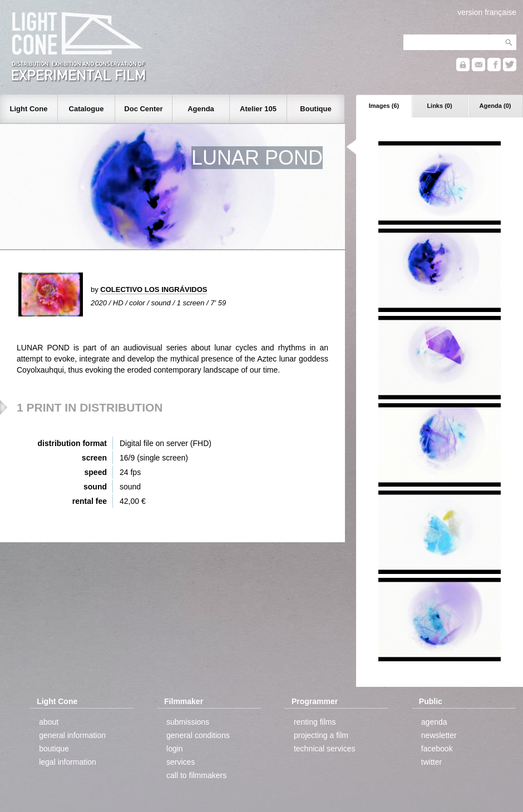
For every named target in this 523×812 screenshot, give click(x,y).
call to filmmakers (196, 775)
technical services (325, 749)
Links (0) (439, 106)
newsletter (439, 735)
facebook (437, 749)
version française (487, 12)
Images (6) (384, 106)
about (49, 722)
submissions (188, 722)
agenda (434, 722)
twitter (431, 762)
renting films (315, 722)
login (175, 749)
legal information (68, 762)
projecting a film (321, 735)
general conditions (198, 735)
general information (72, 735)
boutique (54, 749)
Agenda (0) (495, 106)
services (181, 762)
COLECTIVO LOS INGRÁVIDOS (154, 289)
